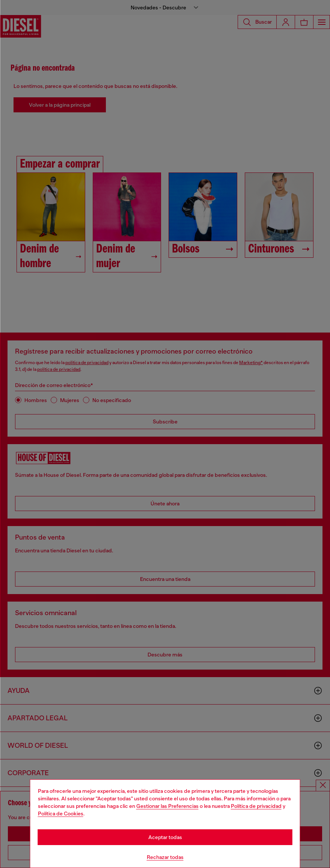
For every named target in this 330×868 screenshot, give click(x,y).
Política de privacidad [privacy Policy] (256, 806)
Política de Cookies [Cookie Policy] (61, 814)
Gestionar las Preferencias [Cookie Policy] (167, 806)
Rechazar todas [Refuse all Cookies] (165, 857)
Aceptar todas (165, 837)
